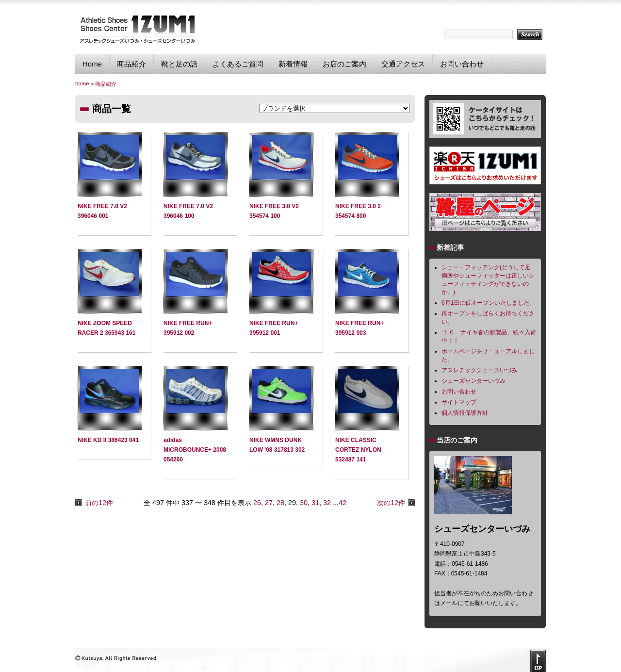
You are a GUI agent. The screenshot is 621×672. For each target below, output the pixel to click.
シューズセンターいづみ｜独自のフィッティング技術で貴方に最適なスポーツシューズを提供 (137, 29)
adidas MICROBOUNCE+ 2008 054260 (195, 450)
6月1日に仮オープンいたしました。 (488, 303)
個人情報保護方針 (465, 413)
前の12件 (99, 503)
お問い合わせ (462, 64)
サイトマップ (459, 402)
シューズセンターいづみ (474, 381)
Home (92, 64)
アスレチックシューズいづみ (479, 370)
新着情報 (293, 64)
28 (280, 503)
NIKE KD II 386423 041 (108, 440)
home (82, 83)
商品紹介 (131, 64)
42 (343, 503)
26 (257, 503)
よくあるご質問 (238, 64)
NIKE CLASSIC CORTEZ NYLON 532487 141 (358, 450)
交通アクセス (403, 64)
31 (315, 503)
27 (269, 503)
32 (327, 503)
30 (304, 503)
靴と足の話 (179, 64)
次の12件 (391, 503)
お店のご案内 (344, 64)
